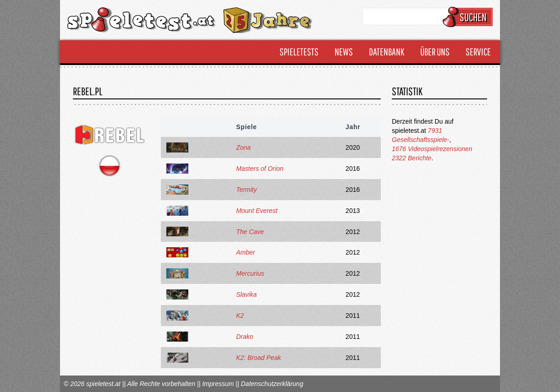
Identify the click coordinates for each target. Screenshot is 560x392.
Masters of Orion (260, 169)
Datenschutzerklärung (272, 384)
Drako (244, 337)
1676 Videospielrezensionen (432, 149)
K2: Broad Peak (258, 358)
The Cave (250, 232)
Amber (245, 252)
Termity (246, 190)
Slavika (246, 294)
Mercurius (250, 273)
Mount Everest (257, 211)
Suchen (469, 17)
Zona (243, 147)
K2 (240, 316)
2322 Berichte (412, 158)
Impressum (218, 384)
